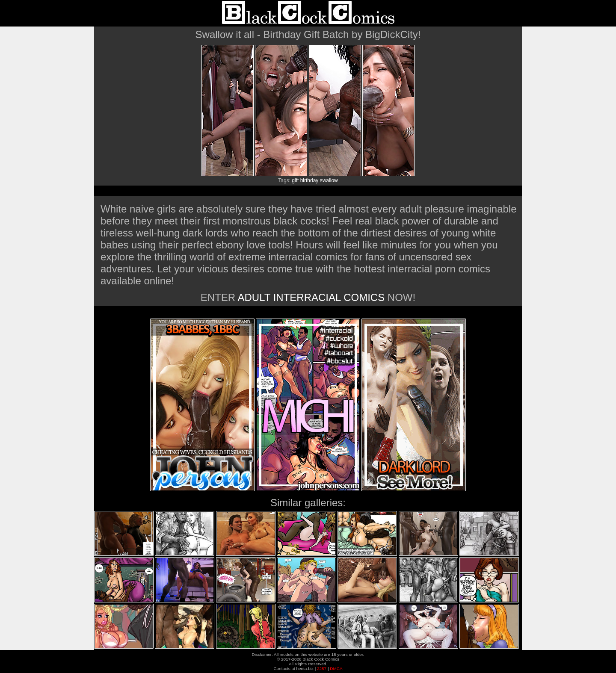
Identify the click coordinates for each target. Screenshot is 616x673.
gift (295, 180)
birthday (309, 180)
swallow (329, 180)
